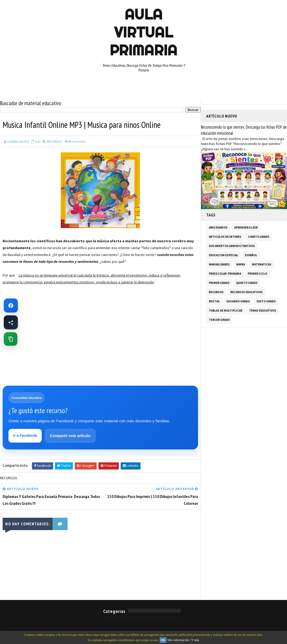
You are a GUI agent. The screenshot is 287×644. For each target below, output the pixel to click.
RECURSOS (54, 141)
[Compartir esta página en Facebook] (11, 322)
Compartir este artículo (70, 436)
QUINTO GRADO (247, 283)
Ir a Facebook (25, 435)
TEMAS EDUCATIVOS (263, 311)
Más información (178, 640)
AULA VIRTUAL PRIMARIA (143, 32)
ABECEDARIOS (218, 227)
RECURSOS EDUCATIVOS (246, 292)
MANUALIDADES (219, 264)
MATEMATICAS (262, 264)
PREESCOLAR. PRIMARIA (225, 274)
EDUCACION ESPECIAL (224, 255)
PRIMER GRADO (219, 283)
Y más (195, 640)
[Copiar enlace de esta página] (11, 339)
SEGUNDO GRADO (238, 301)
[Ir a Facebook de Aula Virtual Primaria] (11, 306)
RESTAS (214, 301)
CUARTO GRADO (259, 237)
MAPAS (241, 264)
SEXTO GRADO (266, 301)
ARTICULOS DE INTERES (225, 237)
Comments (77, 141)
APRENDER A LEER (246, 227)
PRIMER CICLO (257, 274)
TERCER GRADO (219, 320)
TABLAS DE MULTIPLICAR (226, 311)
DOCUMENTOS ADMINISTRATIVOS (232, 246)
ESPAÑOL (251, 255)
